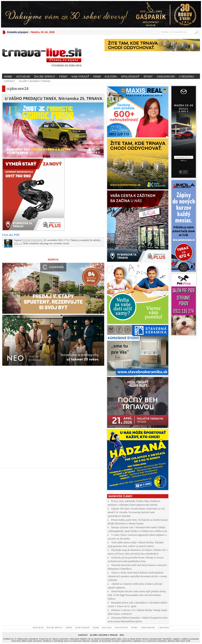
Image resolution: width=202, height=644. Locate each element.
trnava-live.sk (45, 639)
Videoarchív (166, 77)
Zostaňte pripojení (18, 32)
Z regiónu (186, 77)
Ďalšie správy (45, 77)
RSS (122, 635)
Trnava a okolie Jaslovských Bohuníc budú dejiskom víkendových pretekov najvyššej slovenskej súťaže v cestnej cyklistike (137, 576)
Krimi (97, 77)
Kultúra (111, 77)
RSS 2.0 (18, 243)
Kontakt (9, 81)
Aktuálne (23, 77)
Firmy (63, 77)
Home (8, 77)
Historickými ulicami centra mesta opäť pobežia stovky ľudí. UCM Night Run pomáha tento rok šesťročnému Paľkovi (137, 595)
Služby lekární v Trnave (35, 81)
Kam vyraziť (80, 77)
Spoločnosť (130, 77)
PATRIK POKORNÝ (33, 240)
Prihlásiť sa (8, 639)
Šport (148, 77)
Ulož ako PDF (11, 235)
